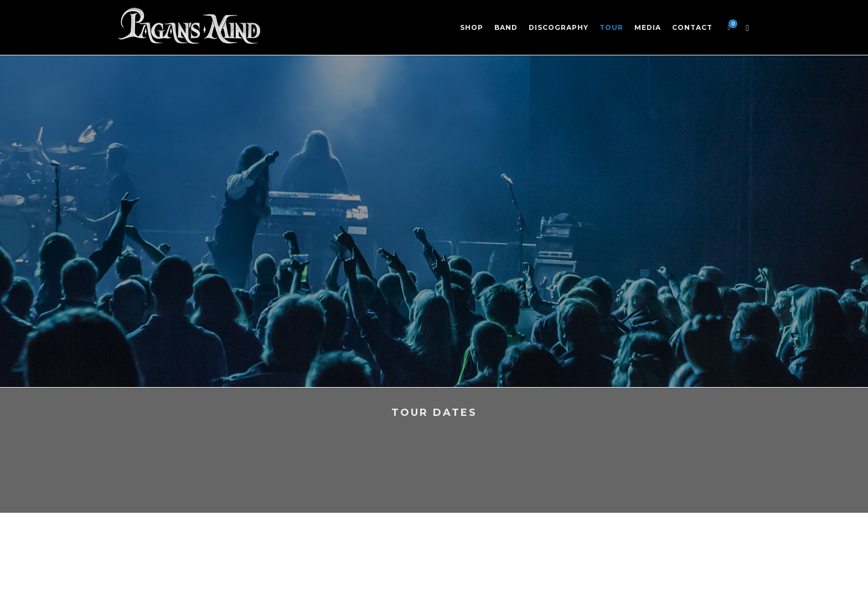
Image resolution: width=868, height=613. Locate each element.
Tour (611, 27)
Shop (472, 27)
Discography (559, 27)
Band (506, 27)
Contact (692, 27)
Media (648, 27)
